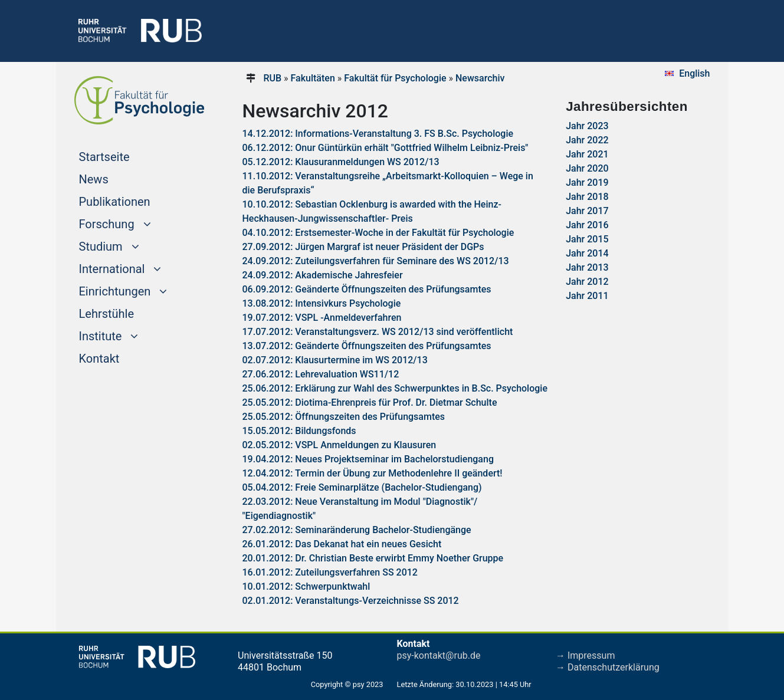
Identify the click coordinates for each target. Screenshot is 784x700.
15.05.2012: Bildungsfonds (299, 431)
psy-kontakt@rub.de (439, 655)
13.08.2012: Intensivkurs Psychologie (322, 303)
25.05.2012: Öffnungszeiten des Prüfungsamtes (344, 417)
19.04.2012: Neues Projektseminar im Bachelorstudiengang (368, 459)
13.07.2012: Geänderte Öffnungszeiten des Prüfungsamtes (367, 346)
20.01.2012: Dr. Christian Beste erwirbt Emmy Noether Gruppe (373, 558)
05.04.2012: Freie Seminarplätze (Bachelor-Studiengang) (362, 487)
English (694, 73)
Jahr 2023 (587, 126)
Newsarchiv (480, 78)
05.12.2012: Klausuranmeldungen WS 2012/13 (341, 162)
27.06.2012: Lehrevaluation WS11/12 (321, 374)
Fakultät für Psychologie (395, 78)
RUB (272, 78)
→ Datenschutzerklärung (608, 667)
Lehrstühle (107, 314)
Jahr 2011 (587, 296)
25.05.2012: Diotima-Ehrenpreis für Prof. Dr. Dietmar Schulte (370, 402)
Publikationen (115, 202)
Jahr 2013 (587, 267)
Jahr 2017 (587, 211)
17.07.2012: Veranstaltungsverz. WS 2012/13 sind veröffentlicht (378, 332)
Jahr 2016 (587, 225)
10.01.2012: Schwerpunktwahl (306, 586)
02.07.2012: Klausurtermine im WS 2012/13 (335, 360)
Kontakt (99, 359)
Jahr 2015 (587, 239)
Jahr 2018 (587, 197)
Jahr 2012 (587, 282)
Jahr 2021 (587, 154)
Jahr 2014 (587, 253)
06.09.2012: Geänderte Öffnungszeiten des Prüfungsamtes (367, 289)
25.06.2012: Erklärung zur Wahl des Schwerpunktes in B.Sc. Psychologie (395, 388)
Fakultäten (313, 78)
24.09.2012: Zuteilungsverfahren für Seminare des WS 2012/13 (376, 261)
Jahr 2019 (587, 183)
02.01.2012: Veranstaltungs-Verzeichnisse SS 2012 (351, 601)
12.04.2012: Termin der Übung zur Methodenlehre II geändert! (373, 473)
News (94, 179)
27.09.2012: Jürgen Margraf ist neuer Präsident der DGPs (363, 247)
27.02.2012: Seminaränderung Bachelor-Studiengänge (357, 530)
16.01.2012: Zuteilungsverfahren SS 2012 (330, 572)
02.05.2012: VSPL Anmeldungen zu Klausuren (339, 445)
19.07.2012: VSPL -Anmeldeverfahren (322, 318)
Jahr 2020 (587, 168)
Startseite (127, 156)
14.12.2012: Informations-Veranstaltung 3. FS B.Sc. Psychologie (378, 134)
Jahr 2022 (587, 140)
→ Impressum (585, 655)
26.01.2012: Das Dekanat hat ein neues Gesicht (342, 544)
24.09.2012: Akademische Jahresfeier (323, 275)
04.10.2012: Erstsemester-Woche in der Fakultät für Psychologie (378, 233)
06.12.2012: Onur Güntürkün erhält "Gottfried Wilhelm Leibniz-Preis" (386, 148)
